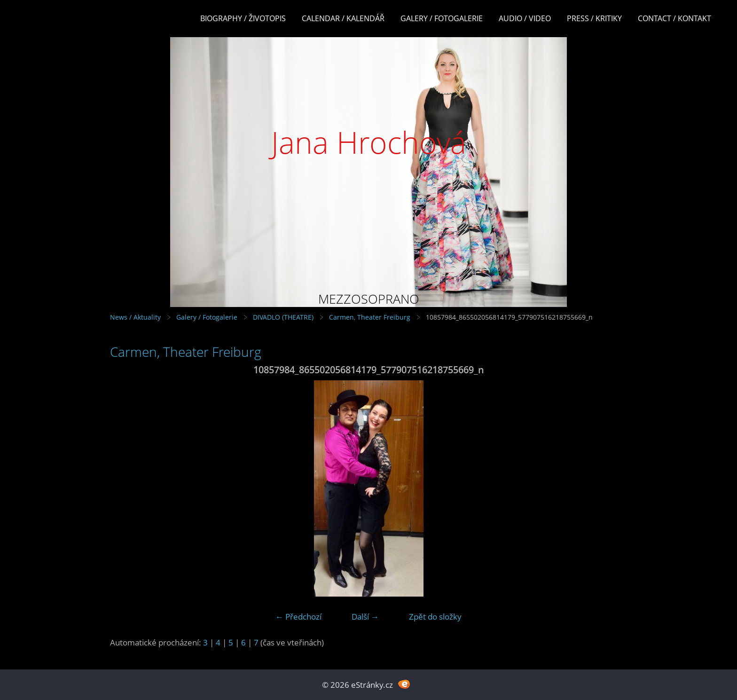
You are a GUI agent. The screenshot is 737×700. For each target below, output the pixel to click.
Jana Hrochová (369, 142)
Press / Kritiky (594, 18)
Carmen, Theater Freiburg (370, 317)
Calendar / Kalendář (343, 18)
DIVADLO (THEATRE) (283, 317)
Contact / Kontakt (674, 18)
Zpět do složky (435, 617)
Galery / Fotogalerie (442, 18)
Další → (365, 617)
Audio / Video (525, 18)
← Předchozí (298, 617)
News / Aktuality (135, 317)
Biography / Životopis (243, 18)
